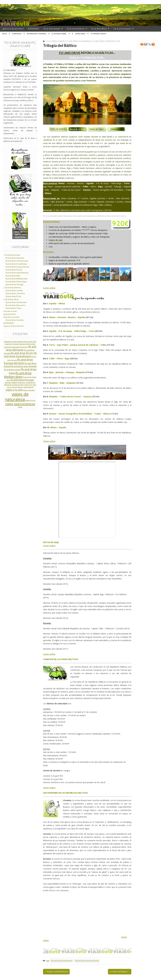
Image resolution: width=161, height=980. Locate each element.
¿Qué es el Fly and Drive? (14, 326)
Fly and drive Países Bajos (16, 282)
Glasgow (14, 383)
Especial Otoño (10, 314)
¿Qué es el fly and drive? (13, 29)
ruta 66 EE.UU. (31, 383)
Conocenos (17, 34)
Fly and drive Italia (13, 276)
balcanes (23, 344)
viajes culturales (29, 390)
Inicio (4, 34)
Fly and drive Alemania (15, 258)
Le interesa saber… (60, 34)
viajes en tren (30, 400)
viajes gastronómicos (20, 404)
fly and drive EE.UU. (22, 353)
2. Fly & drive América (12, 288)
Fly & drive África (99, 29)
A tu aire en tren (10, 311)
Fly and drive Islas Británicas (17, 273)
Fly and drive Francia (14, 270)
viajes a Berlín (29, 387)
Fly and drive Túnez (14, 308)
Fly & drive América (76, 29)
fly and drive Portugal (22, 380)
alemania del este (30, 342)
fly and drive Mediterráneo (18, 375)
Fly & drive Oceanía (122, 29)
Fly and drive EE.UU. (14, 296)
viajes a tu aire (14, 390)
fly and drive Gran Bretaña (24, 366)
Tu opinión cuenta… (99, 34)
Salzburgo (8, 385)
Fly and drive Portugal (14, 285)
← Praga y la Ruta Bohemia (56, 972)
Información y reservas (37, 34)
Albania (20, 342)
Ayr (12, 344)
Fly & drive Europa (52, 29)
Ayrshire (16, 344)
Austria (8, 344)
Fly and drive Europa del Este (106, 41)
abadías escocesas (11, 342)
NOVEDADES (34, 29)
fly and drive (24, 347)
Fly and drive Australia (15, 320)
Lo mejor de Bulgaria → (120, 972)
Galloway (8, 383)
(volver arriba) (49, 288)
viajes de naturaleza (17, 397)
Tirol (31, 385)
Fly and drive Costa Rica (15, 293)
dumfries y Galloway (11, 347)
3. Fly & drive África (11, 299)
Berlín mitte (31, 344)
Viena (20, 407)
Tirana (26, 385)
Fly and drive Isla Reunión (16, 302)
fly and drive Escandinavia (62, 961)
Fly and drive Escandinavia (78, 41)
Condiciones (80, 34)
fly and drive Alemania (21, 348)
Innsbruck (21, 383)
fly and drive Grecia (12, 370)
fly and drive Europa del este (87, 961)
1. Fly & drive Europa (55, 41)
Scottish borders (18, 385)
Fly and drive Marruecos (15, 305)
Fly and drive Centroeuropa (17, 261)
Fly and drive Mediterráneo (17, 279)
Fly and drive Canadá (14, 291)
